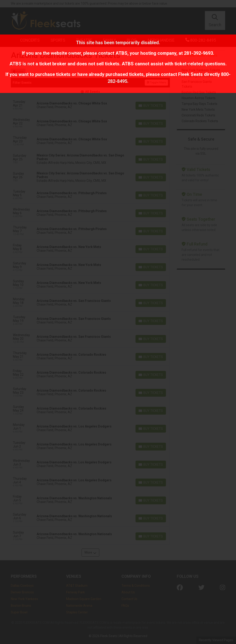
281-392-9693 (198, 53)
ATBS (121, 53)
